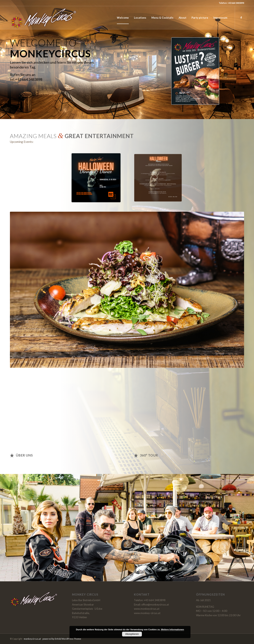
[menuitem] (123, 18)
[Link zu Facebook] (241, 17)
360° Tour (149, 455)
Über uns (24, 455)
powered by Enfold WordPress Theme (62, 639)
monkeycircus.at (32, 639)
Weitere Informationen (172, 630)
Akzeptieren (132, 634)
